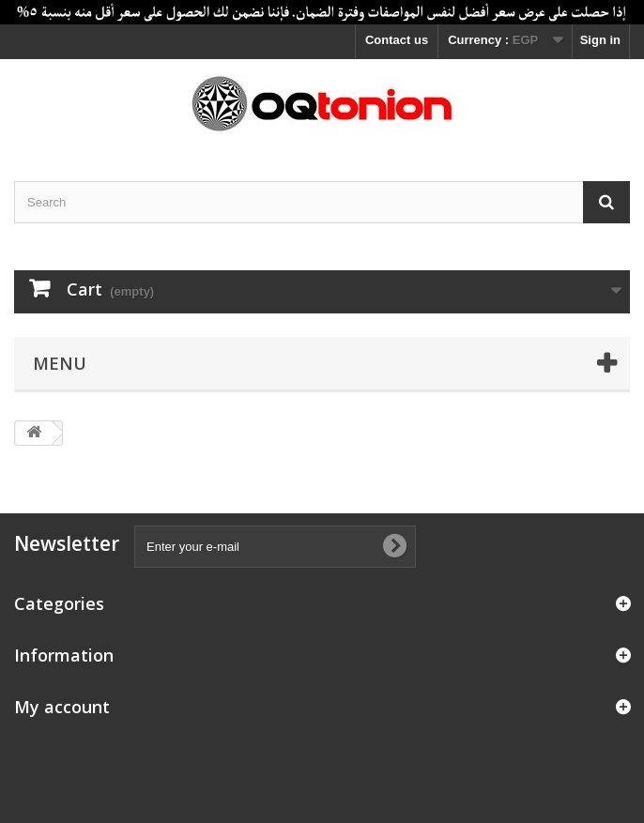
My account (62, 707)
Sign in (600, 40)
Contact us (397, 40)
